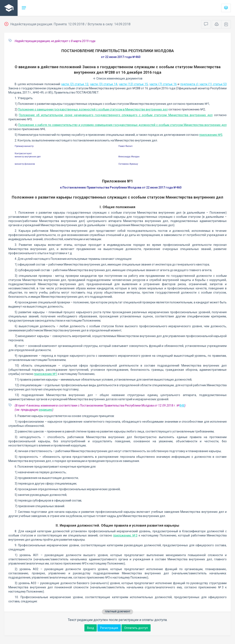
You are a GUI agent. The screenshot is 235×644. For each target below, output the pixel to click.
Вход (91, 628)
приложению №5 (211, 135)
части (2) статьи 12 (75, 84)
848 (182, 405)
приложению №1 (46, 374)
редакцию (46, 410)
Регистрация (109, 628)
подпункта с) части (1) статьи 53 (204, 84)
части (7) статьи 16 (163, 84)
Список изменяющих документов (118, 78)
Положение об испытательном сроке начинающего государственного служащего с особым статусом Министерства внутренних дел (116, 115)
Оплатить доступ (136, 628)
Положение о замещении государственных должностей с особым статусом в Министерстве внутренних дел (93, 109)
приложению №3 (125, 535)
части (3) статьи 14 (104, 84)
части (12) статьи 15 (133, 84)
